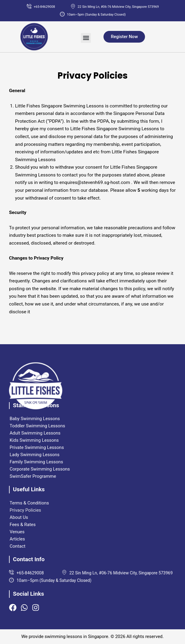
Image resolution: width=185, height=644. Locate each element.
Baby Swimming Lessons (35, 419)
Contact (17, 546)
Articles (17, 539)
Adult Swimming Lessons (35, 433)
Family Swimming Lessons (36, 462)
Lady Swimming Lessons (35, 455)
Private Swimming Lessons (37, 447)
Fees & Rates (23, 525)
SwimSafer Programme (33, 476)
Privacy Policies (25, 510)
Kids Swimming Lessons (34, 440)
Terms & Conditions (29, 503)
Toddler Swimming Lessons (37, 426)
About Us (19, 517)
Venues (17, 532)
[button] (86, 38)
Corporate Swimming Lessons (40, 469)
